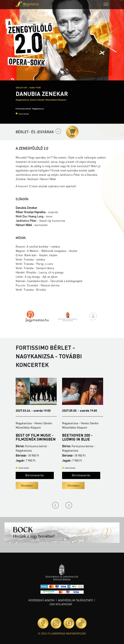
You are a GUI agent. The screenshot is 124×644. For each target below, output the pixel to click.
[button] (106, 5)
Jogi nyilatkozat (61, 604)
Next (69, 505)
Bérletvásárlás (35, 475)
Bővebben (27, 485)
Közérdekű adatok (41, 600)
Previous (55, 505)
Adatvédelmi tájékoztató (75, 600)
